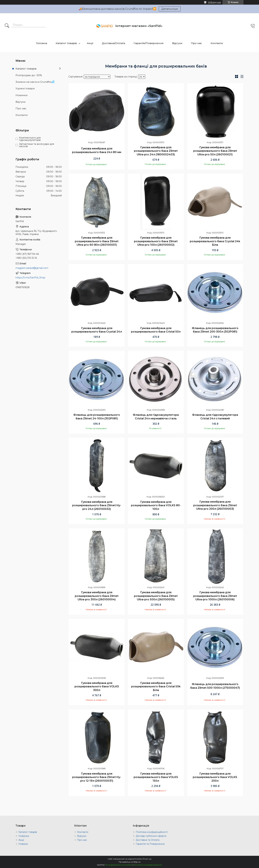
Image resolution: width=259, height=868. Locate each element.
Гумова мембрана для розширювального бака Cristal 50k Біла (156, 687)
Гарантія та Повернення (150, 844)
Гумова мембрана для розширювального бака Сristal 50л (156, 330)
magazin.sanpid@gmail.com (32, 268)
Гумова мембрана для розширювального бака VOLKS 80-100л (156, 505)
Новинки (21, 95)
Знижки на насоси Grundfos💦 (35, 82)
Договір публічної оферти (151, 836)
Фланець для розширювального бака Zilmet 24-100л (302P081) (97, 417)
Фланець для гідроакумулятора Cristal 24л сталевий (215, 417)
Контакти (217, 43)
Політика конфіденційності (152, 832)
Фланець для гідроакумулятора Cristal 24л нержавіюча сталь (156, 417)
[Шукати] (7, 26)
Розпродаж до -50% (29, 75)
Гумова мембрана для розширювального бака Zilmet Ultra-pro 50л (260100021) (215, 151)
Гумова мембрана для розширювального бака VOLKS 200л (215, 777)
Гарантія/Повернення (149, 43)
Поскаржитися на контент (119, 865)
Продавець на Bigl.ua (129, 862)
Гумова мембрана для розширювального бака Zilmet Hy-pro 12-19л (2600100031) (97, 777)
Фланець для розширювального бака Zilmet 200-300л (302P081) (215, 330)
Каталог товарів (66, 43)
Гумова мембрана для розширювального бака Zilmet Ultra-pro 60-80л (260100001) (97, 241)
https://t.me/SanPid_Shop (30, 278)
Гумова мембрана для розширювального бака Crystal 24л (97, 330)
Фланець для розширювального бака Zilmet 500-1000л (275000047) (215, 686)
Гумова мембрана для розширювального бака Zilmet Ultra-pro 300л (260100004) (97, 596)
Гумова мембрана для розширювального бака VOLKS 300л (97, 687)
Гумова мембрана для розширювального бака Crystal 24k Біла (215, 241)
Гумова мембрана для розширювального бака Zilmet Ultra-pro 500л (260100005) (156, 596)
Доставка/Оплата (113, 43)
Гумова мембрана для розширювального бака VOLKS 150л (156, 777)
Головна (42, 43)
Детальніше (170, 9)
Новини (23, 844)
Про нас (196, 43)
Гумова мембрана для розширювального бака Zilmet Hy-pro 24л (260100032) (97, 505)
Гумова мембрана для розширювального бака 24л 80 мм (97, 150)
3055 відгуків (214, 2)
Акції (90, 43)
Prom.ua (147, 859)
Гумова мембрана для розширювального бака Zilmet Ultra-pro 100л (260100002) (156, 241)
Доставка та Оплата (148, 840)
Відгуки (177, 43)
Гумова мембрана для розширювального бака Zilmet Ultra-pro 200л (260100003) (215, 505)
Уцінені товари (25, 88)
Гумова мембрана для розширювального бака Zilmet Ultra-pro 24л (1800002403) (156, 151)
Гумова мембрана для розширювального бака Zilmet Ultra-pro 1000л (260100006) (215, 596)
